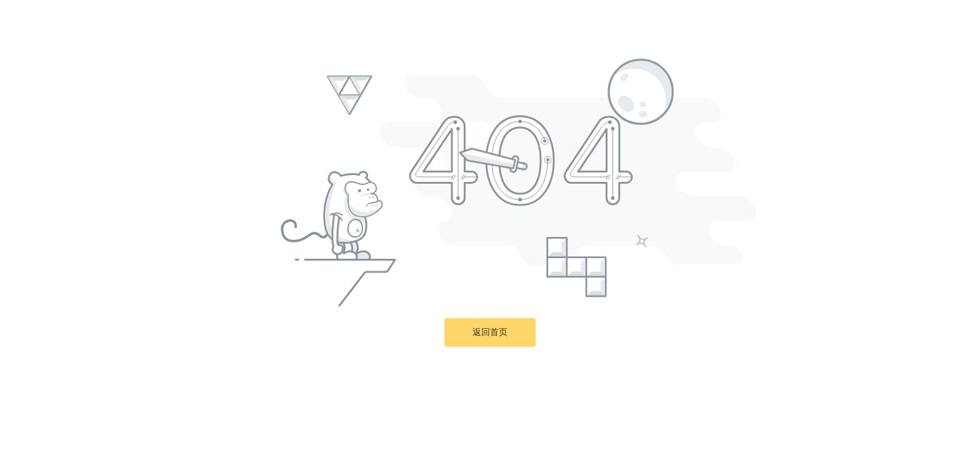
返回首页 (490, 332)
